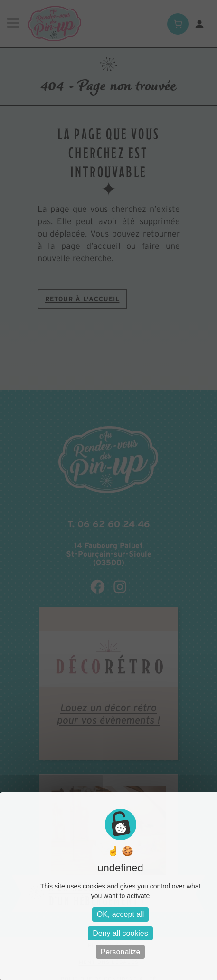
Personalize (121, 952)
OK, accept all (121, 914)
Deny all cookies (120, 933)
